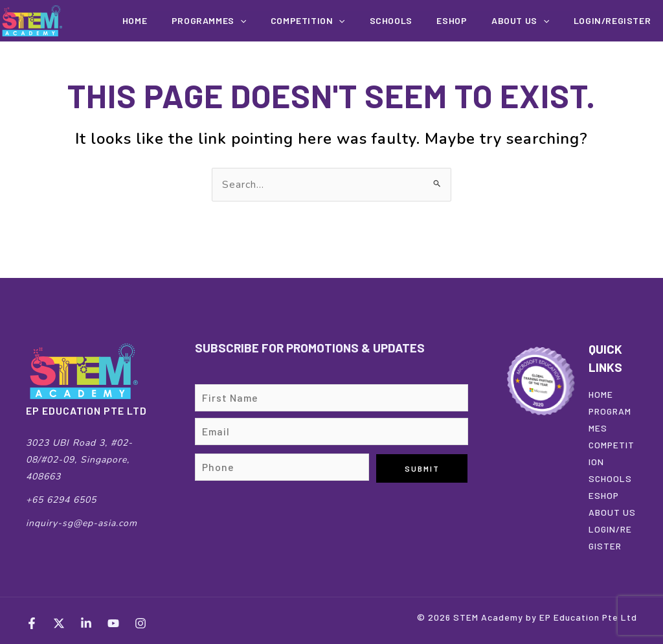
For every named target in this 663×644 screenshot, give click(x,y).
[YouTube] (113, 623)
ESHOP (604, 495)
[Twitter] (59, 623)
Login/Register (616, 20)
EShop (470, 20)
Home (183, 20)
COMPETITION (342, 21)
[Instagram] (140, 623)
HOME (601, 394)
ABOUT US (612, 512)
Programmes (250, 21)
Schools (417, 20)
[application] (282, 21)
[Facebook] (32, 623)
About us (531, 21)
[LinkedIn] (86, 623)
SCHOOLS (610, 478)
